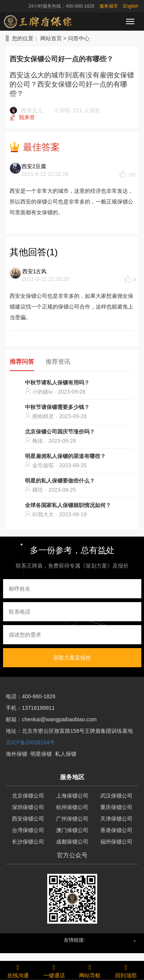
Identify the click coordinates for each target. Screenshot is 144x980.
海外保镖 (17, 754)
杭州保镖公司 (72, 807)
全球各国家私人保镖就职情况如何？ (68, 505)
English (131, 6)
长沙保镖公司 (28, 842)
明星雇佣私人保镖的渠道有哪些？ (65, 456)
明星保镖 (41, 754)
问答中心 (79, 38)
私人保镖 (66, 754)
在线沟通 (18, 970)
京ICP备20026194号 (30, 742)
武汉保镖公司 (116, 796)
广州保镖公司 (72, 819)
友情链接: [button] (74, 940)
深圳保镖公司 (28, 807)
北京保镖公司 (28, 796)
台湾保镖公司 (28, 830)
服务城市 (109, 6)
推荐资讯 (58, 362)
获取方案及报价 (72, 658)
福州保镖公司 (116, 842)
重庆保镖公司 (116, 807)
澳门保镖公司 (72, 830)
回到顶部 (126, 970)
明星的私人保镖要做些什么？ (60, 481)
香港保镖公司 (116, 830)
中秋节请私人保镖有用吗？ (57, 382)
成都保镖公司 (72, 842)
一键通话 (54, 970)
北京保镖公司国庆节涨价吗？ (60, 432)
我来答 (27, 117)
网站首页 (51, 38)
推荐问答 (22, 362)
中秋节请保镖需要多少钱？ (57, 407)
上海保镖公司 (72, 796)
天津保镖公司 (116, 819)
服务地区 (72, 777)
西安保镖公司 (28, 819)
